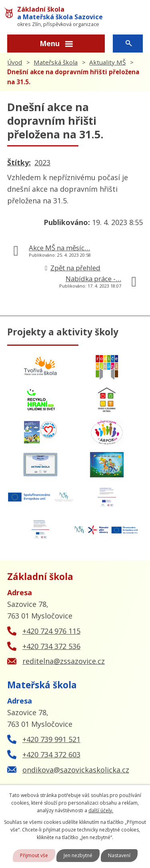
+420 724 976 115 (51, 631)
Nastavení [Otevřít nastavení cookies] (119, 855)
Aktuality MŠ (107, 62)
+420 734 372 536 (51, 646)
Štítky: (19, 162)
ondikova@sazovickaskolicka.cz (76, 770)
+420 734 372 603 (51, 754)
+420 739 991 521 (51, 739)
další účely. (101, 810)
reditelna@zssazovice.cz (64, 661)
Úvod (15, 62)
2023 (42, 162)
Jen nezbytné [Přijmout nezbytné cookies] (78, 855)
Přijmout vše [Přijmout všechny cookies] (34, 855)
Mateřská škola (56, 62)
